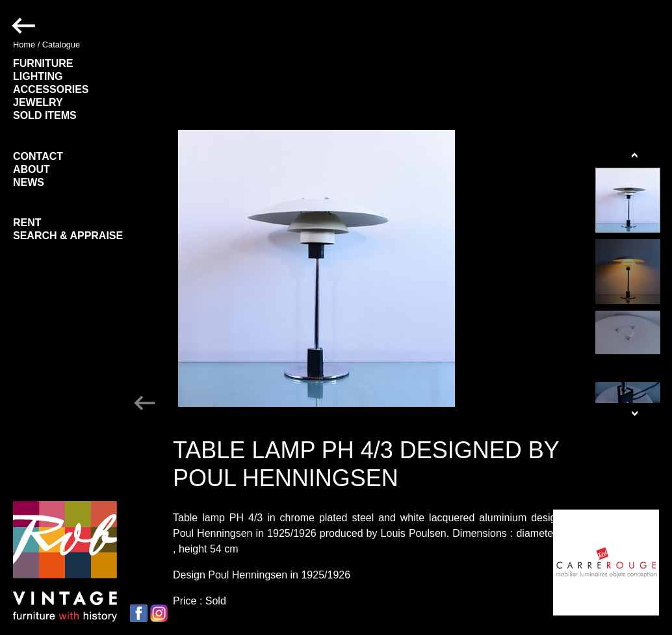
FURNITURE (43, 63)
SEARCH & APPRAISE (68, 236)
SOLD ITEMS (45, 115)
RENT (27, 223)
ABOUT (32, 169)
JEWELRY (38, 102)
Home (24, 45)
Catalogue (61, 45)
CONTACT (38, 156)
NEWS (29, 182)
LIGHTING (38, 76)
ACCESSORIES (51, 89)
